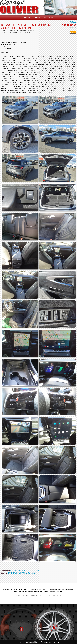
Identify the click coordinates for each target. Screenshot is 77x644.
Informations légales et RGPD (26, 595)
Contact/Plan (48, 17)
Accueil (27, 17)
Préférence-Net (41, 595)
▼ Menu (36, 17)
